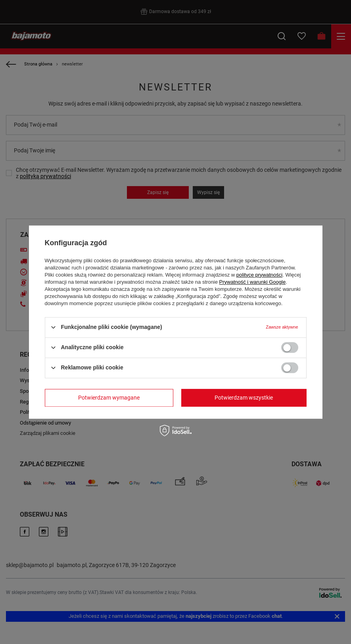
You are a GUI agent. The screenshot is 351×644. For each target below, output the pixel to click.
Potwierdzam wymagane (109, 398)
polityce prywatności (259, 275)
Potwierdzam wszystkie (244, 398)
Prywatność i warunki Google (253, 282)
